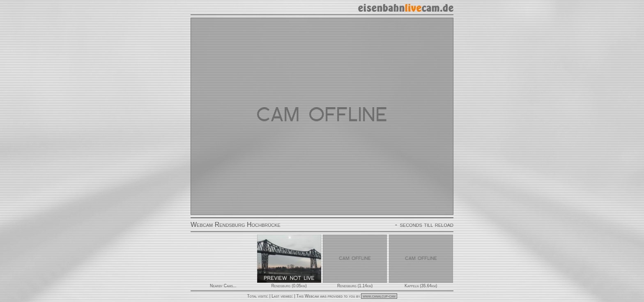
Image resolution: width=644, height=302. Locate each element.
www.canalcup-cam (379, 296)
